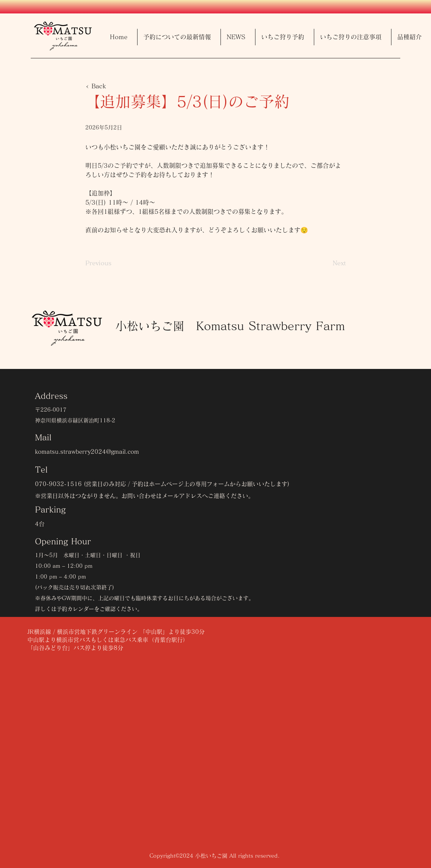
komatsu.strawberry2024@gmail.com (87, 452)
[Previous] (111, 263)
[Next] (327, 263)
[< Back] (111, 86)
